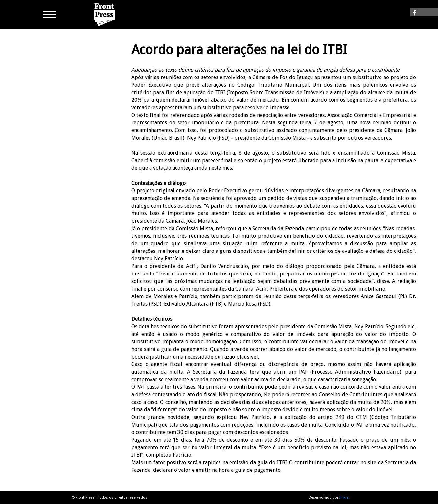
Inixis (344, 498)
